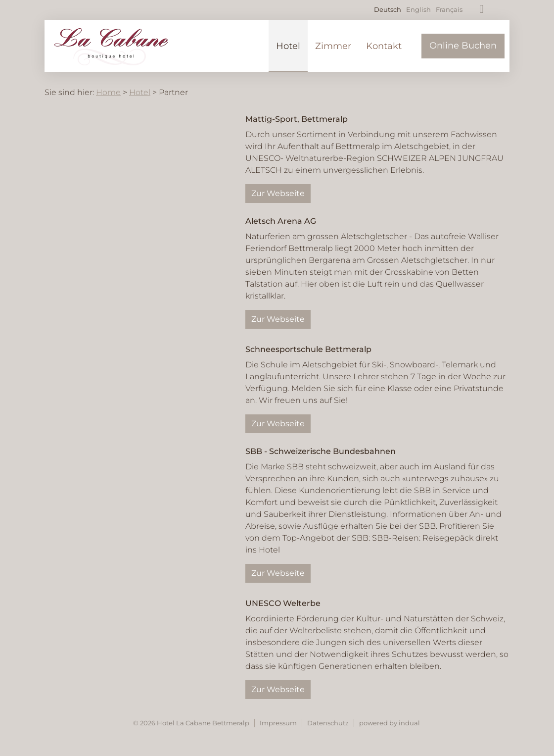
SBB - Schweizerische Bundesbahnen (321, 451)
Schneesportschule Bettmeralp (308, 349)
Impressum (278, 723)
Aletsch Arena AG (281, 221)
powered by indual (390, 723)
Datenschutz (328, 723)
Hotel (140, 92)
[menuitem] (288, 46)
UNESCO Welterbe (283, 603)
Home (108, 92)
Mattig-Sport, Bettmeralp (297, 119)
